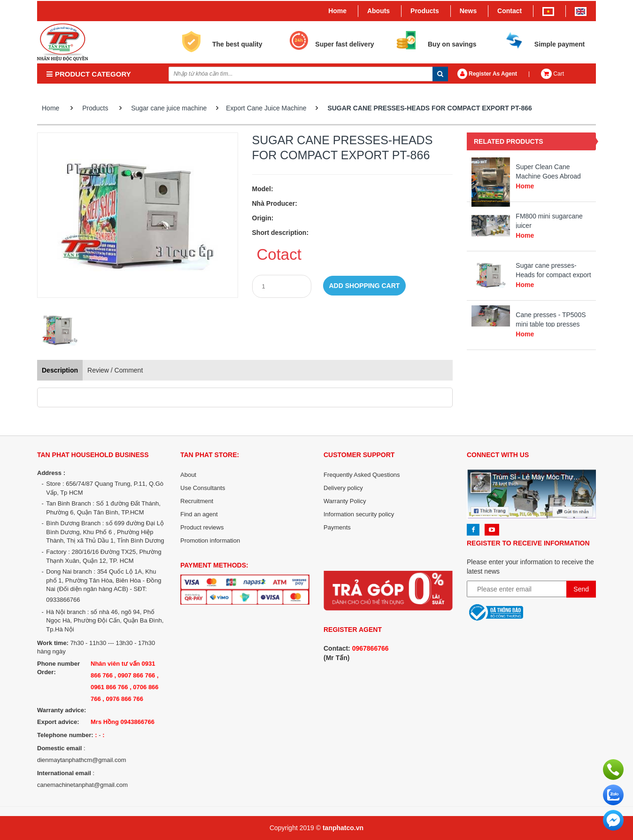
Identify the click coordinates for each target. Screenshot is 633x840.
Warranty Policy (345, 501)
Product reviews (202, 527)
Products (425, 11)
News (468, 11)
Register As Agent (487, 74)
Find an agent (199, 514)
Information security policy (359, 514)
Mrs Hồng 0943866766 (123, 722)
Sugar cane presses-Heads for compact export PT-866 (429, 108)
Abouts (378, 11)
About (188, 475)
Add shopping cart (365, 286)
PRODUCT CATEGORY (89, 74)
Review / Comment (115, 370)
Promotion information (210, 541)
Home (337, 11)
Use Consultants (203, 488)
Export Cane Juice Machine (266, 108)
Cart (552, 74)
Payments (337, 527)
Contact (509, 11)
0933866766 (63, 600)
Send (581, 589)
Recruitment (197, 501)
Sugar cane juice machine (169, 108)
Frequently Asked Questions (362, 475)
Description (60, 370)
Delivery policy (343, 488)
